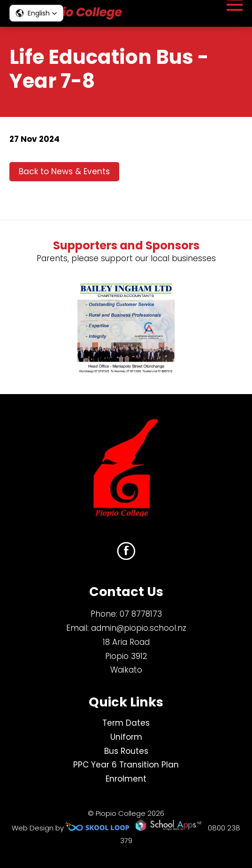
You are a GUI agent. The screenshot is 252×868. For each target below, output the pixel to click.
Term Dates (126, 723)
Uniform (126, 737)
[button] (36, 13)
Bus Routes (126, 751)
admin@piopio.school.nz (139, 628)
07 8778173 (141, 614)
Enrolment (126, 779)
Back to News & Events (64, 171)
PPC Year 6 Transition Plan (126, 765)
